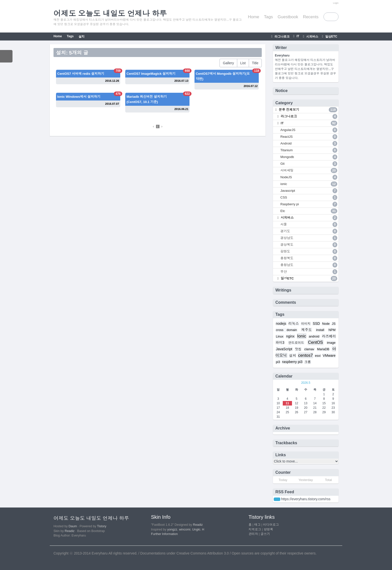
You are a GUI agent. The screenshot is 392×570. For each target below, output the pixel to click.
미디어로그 (271, 525)
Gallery (228, 63)
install (320, 330)
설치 (81, 36)
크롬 (308, 362)
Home (253, 17)
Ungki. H (198, 529)
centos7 (306, 355)
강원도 (309, 251)
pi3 (278, 362)
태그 (257, 525)
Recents (311, 17)
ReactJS (309, 137)
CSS (309, 197)
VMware (329, 355)
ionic (309, 184)
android (314, 336)
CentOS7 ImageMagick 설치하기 (151, 74)
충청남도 (309, 265)
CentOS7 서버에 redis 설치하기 (81, 74)
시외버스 (312, 36)
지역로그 (255, 529)
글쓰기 (265, 534)
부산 (309, 272)
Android (309, 143)
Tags (268, 17)
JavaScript (284, 349)
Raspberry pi (309, 204)
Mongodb (309, 157)
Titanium (309, 150)
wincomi (185, 529)
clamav (309, 349)
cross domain (286, 330)
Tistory (102, 526)
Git (309, 164)
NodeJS (309, 177)
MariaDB (323, 349)
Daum (73, 526)
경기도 (309, 231)
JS (334, 324)
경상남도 (309, 238)
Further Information (164, 534)
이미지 (306, 324)
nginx (290, 336)
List (243, 63)
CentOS (315, 342)
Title (255, 63)
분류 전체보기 (307, 110)
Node (326, 324)
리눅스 (294, 323)
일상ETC (331, 36)
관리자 (253, 534)
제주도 (306, 330)
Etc (309, 211)
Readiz (70, 531)
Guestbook (288, 17)
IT (297, 36)
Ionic (302, 336)
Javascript (309, 191)
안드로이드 (296, 343)
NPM (332, 330)
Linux (280, 336)
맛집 (298, 349)
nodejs (281, 323)
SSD (316, 323)
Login (336, 3)
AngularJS (309, 130)
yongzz (172, 529)
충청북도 (309, 258)
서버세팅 (309, 170)
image (331, 343)
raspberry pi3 (292, 362)
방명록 (268, 529)
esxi (318, 356)
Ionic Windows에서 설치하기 (79, 97)
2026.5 (306, 383)
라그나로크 (282, 36)
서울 (309, 224)
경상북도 (309, 245)
